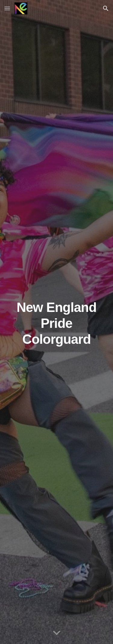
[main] (57, 322)
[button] (7, 8)
